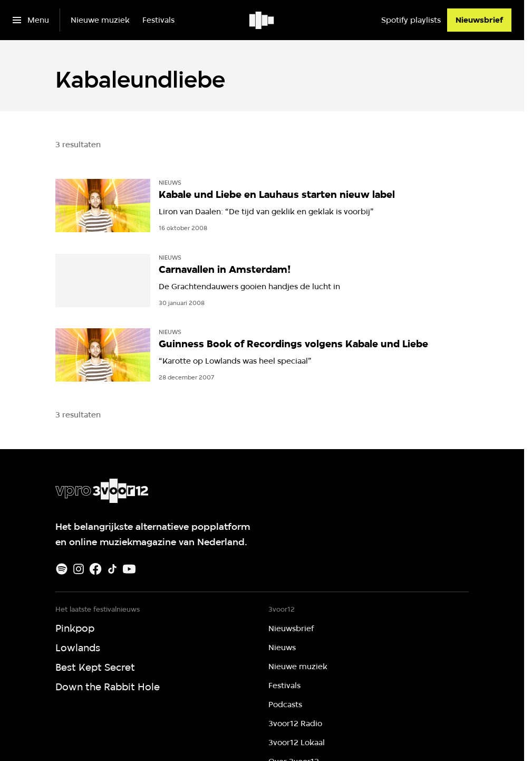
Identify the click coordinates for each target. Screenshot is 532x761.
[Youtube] (129, 569)
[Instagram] (79, 569)
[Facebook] (95, 569)
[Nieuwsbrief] (479, 20)
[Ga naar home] (262, 20)
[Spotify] (62, 569)
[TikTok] (112, 569)
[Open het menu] (31, 20)
